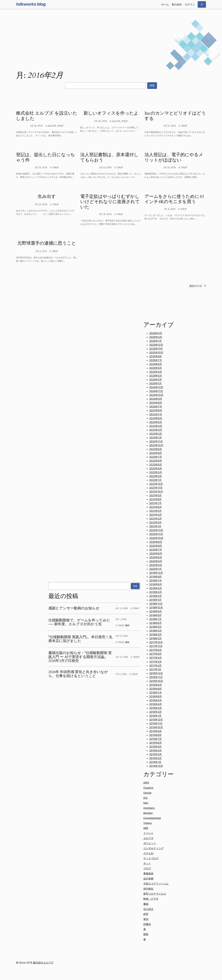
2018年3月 (156, 635)
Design (147, 793)
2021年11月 (156, 488)
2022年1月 (155, 480)
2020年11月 (156, 534)
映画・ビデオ (151, 899)
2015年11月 (156, 723)
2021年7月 (155, 503)
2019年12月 (156, 573)
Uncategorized (152, 818)
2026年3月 (156, 337)
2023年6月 (156, 418)
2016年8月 (156, 689)
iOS (145, 798)
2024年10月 (156, 395)
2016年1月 (155, 716)
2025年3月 (156, 376)
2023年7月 (156, 414)
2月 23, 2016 (170, 126)
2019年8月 (156, 577)
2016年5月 (156, 700)
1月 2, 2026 (121, 674)
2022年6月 (156, 461)
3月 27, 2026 (122, 636)
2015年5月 (155, 747)
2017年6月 (156, 650)
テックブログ (151, 858)
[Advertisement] (111, 33)
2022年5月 (156, 465)
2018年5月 (155, 627)
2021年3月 (156, 519)
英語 (146, 919)
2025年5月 (156, 368)
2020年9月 (156, 542)
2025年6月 (156, 364)
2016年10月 (156, 681)
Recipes (148, 813)
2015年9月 (156, 731)
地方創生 (148, 889)
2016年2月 (156, 712)
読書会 (147, 924)
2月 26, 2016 (36, 126)
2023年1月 (156, 438)
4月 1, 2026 (121, 619)
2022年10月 (156, 445)
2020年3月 (156, 565)
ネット (147, 863)
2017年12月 (156, 642)
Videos (148, 823)
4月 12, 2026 (122, 608)
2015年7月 (155, 739)
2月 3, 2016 (41, 251)
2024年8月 (156, 403)
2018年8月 (155, 615)
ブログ (60, 126)
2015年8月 (155, 735)
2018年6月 (156, 623)
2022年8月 (156, 453)
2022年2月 (156, 476)
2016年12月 (156, 673)
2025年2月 (156, 380)
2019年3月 (156, 592)
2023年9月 (156, 410)
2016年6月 (156, 696)
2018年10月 (156, 608)
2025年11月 (156, 349)
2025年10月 (156, 353)
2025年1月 (155, 383)
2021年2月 (155, 523)
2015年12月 (156, 720)
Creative (148, 788)
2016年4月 (156, 704)
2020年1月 (156, 569)
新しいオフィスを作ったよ (111, 113)
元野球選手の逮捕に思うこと (47, 243)
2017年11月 (156, 646)
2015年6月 (156, 743)
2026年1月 (156, 341)
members (149, 808)
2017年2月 (155, 666)
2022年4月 (156, 468)
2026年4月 (156, 333)
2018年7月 (155, 619)
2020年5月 (156, 557)
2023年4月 (156, 426)
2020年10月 (156, 538)
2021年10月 (156, 492)
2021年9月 (156, 495)
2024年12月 (156, 387)
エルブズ (52, 126)
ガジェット (150, 843)
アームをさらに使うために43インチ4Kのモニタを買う (174, 199)
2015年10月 (156, 727)
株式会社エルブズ (43, 963)
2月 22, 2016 (41, 167)
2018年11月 (156, 604)
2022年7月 (156, 457)
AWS (146, 783)
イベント (148, 833)
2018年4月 (156, 631)
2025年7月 (156, 360)
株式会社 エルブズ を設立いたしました (47, 116)
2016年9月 (156, 685)
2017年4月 (156, 658)
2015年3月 (156, 754)
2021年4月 (156, 515)
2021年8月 (155, 499)
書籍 (127, 625)
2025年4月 (156, 372)
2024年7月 (156, 407)
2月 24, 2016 (101, 121)
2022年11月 (156, 441)
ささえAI (148, 853)
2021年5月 (155, 511)
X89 (146, 828)
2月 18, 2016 (105, 214)
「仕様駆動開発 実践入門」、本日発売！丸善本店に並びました (80, 639)
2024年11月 (156, 391)
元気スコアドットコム (156, 884)
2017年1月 (155, 669)
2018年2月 (155, 638)
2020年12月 (156, 530)
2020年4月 (156, 561)
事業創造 (148, 874)
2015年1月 (155, 762)
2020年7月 (156, 550)
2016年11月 (156, 677)
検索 (152, 86)
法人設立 (148, 909)
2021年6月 (156, 507)
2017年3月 (156, 662)
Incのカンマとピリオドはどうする (175, 116)
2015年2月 (155, 758)
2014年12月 (156, 766)
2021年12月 (156, 484)
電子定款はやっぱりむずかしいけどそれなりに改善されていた (110, 202)
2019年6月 (156, 584)
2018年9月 (156, 611)
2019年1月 (155, 600)
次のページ (198, 286)
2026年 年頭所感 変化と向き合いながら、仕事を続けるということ (78, 674)
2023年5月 (156, 422)
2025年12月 (156, 345)
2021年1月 (155, 526)
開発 (146, 934)
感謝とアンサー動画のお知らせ (74, 608)
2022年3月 (156, 472)
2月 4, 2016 (170, 209)
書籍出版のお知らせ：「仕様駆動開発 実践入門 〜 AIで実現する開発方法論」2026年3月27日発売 (80, 657)
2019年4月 (156, 588)
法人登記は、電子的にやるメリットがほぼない (174, 158)
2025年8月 (156, 356)
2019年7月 (156, 581)
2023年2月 (156, 434)
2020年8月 (156, 546)
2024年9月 (156, 399)
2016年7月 (156, 693)
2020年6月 (156, 554)
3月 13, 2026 (122, 657)
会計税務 (148, 879)
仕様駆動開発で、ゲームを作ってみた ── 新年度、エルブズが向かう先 (79, 622)
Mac (146, 803)
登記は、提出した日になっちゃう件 (45, 158)
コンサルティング (153, 848)
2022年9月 (156, 449)
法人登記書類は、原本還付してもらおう (109, 158)
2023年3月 (156, 430)
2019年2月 (156, 596)
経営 (146, 914)
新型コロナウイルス (155, 894)
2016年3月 (156, 708)
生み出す (47, 197)
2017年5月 (155, 654)
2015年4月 (156, 751)
